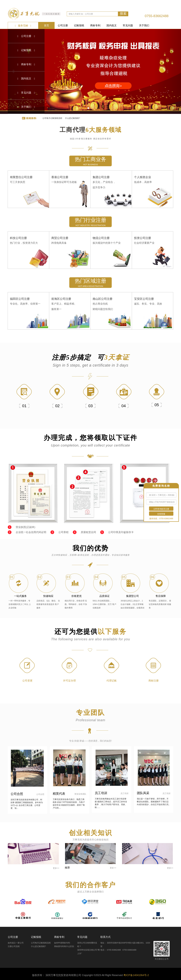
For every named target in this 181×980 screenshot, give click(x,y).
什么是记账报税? (73, 118)
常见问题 (128, 25)
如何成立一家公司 (16, 943)
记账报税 (79, 25)
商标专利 (95, 25)
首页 (47, 25)
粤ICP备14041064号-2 (136, 975)
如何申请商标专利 (62, 943)
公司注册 (63, 25)
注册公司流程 (14, 946)
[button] (167, 71)
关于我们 (144, 25)
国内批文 (112, 25)
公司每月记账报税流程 (52, 118)
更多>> (56, 868)
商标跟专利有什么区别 (64, 946)
